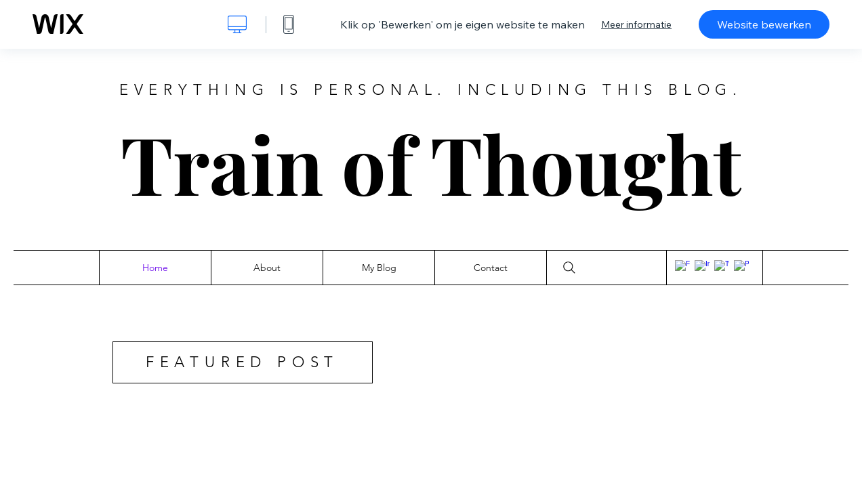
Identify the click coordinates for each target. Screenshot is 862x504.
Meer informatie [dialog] (636, 24)
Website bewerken (764, 24)
